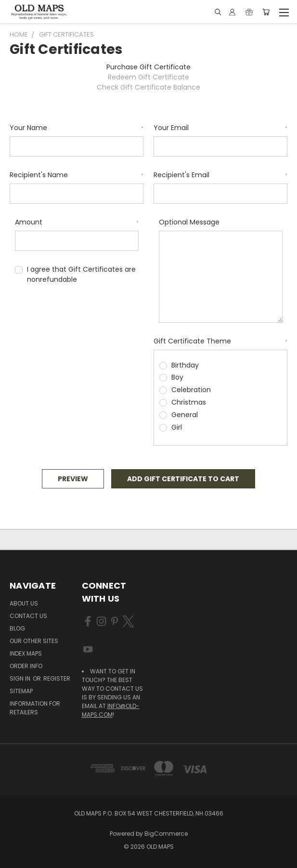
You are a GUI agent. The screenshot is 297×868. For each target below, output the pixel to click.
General (185, 415)
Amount (77, 222)
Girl (177, 427)
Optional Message (189, 222)
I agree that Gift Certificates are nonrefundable (81, 274)
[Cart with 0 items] (266, 12)
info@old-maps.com (111, 710)
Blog (17, 628)
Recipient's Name (77, 175)
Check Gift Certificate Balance (148, 87)
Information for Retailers (35, 708)
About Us (24, 603)
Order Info (26, 666)
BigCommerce (166, 834)
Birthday (185, 365)
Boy (177, 377)
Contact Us (28, 616)
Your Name (77, 128)
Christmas (189, 402)
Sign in (21, 678)
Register (57, 678)
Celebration (191, 390)
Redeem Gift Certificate (148, 77)
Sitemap (21, 691)
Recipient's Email (220, 175)
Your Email (220, 128)
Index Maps (26, 653)
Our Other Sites (34, 641)
